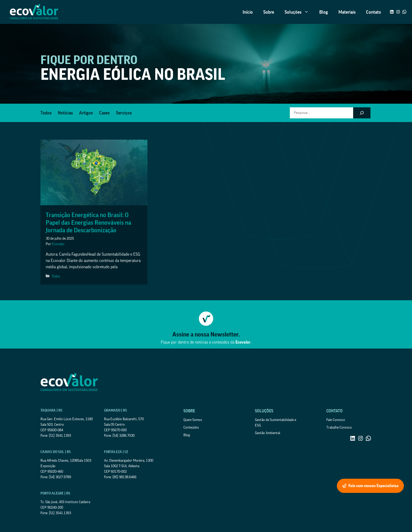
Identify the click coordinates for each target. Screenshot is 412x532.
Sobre (269, 12)
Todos (46, 113)
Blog (324, 12)
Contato (374, 12)
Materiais (347, 12)
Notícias (65, 113)
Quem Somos (193, 420)
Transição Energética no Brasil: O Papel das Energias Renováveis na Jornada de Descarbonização (88, 223)
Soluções (299, 12)
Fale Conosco (336, 420)
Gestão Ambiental (267, 433)
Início (248, 12)
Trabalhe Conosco (339, 428)
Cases (104, 113)
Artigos (86, 113)
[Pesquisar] (362, 113)
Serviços (124, 113)
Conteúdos (191, 428)
